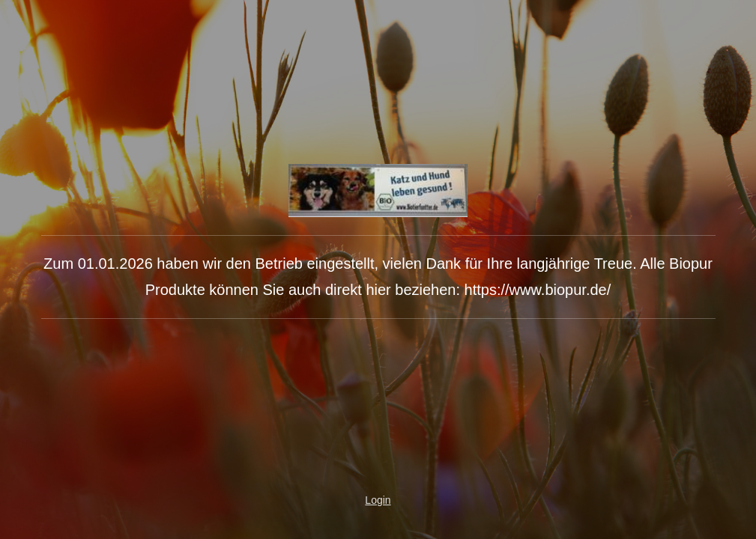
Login (378, 500)
